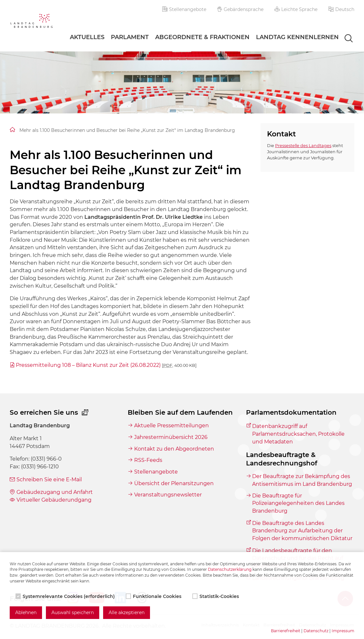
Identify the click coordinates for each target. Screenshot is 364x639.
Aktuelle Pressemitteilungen (171, 426)
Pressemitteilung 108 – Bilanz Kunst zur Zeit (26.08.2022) (106, 365)
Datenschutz (316, 631)
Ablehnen (26, 612)
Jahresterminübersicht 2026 (171, 437)
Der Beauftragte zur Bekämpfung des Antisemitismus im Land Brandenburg (302, 480)
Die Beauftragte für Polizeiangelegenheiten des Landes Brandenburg (298, 503)
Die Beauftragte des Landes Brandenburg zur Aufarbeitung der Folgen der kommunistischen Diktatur (302, 531)
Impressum (343, 631)
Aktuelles (87, 37)
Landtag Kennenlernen (297, 37)
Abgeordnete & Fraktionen (202, 37)
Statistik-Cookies (216, 596)
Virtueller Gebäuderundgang (54, 500)
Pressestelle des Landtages (303, 146)
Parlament (130, 37)
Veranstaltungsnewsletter (168, 495)
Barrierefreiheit (286, 631)
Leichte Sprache (296, 9)
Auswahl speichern (73, 612)
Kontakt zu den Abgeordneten (174, 449)
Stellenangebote (184, 9)
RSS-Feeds (148, 460)
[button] (341, 9)
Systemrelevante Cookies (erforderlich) (66, 596)
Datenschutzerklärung (230, 569)
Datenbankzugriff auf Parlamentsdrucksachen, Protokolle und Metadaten (298, 434)
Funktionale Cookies (154, 596)
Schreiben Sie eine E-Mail (49, 479)
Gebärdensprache (241, 9)
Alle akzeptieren (127, 612)
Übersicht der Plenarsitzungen (174, 483)
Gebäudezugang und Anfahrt (55, 492)
